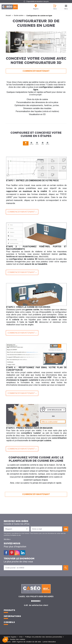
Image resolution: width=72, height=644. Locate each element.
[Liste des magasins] (17, 529)
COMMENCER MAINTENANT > (22, 212)
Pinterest (12, 553)
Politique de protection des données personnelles (44, 637)
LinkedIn (23, 553)
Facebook (6, 553)
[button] (5, 640)
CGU (21, 637)
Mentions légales (10, 637)
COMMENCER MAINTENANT (36, 71)
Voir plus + (7, 539)
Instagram (17, 553)
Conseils (9, 622)
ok (66, 529)
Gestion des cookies (17, 639)
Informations (12, 616)
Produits (9, 610)
